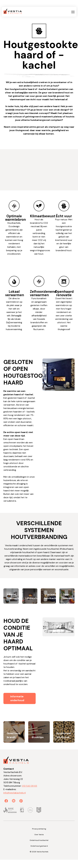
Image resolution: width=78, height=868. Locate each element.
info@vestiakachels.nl (15, 793)
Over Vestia (39, 835)
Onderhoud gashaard (39, 846)
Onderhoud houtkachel (39, 840)
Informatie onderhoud (17, 698)
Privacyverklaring (39, 829)
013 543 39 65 (30, 786)
